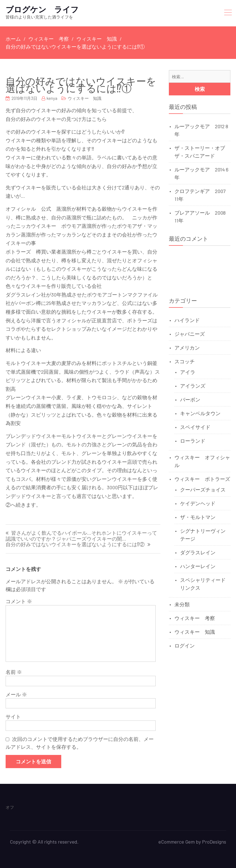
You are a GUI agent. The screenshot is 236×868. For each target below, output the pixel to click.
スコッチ (185, 361)
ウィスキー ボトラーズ (202, 479)
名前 (14, 672)
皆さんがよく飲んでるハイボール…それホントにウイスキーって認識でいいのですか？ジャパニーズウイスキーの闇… (81, 536)
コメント (19, 601)
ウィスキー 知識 (85, 98)
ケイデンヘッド (198, 503)
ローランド (193, 441)
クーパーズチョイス (203, 490)
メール (16, 694)
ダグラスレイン (198, 552)
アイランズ (193, 386)
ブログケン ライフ (42, 9)
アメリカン (187, 348)
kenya (52, 98)
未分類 (182, 604)
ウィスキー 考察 (195, 618)
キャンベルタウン (200, 413)
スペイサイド (195, 427)
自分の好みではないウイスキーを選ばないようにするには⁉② (75, 545)
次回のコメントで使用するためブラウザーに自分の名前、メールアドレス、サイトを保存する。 (80, 743)
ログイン (185, 646)
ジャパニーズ (190, 334)
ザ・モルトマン (198, 517)
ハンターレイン (198, 566)
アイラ (188, 372)
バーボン (190, 399)
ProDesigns (214, 842)
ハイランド (187, 320)
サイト (13, 717)
